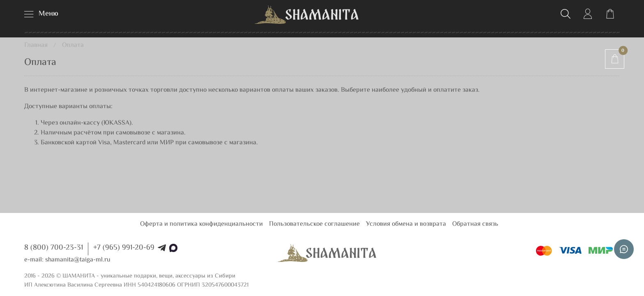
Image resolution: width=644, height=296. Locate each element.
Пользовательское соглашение (314, 224)
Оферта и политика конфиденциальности (201, 224)
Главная (36, 45)
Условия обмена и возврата (406, 224)
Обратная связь (475, 224)
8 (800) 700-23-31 (54, 248)
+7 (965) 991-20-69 (124, 248)
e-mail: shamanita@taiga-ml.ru (67, 260)
